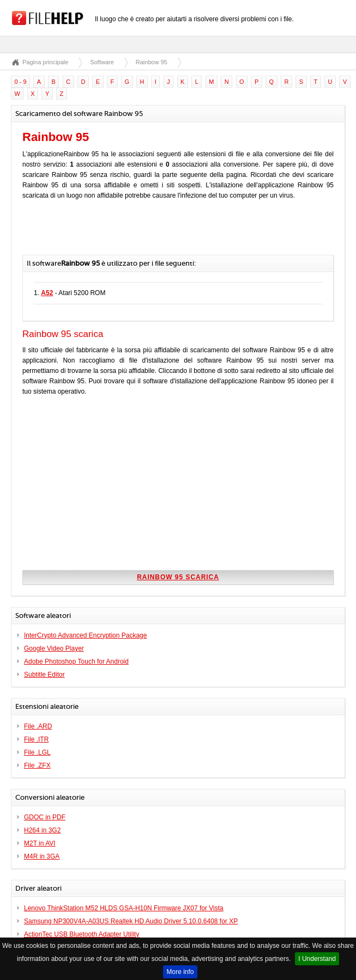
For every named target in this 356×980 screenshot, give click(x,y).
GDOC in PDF (45, 817)
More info (180, 972)
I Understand (317, 959)
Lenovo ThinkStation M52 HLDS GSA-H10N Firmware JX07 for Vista (124, 908)
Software (102, 62)
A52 (47, 293)
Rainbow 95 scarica (178, 577)
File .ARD (38, 726)
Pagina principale (45, 62)
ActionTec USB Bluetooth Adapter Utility (82, 934)
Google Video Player (54, 648)
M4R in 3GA (42, 856)
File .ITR (36, 739)
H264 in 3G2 (42, 830)
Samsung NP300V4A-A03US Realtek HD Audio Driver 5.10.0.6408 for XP (131, 921)
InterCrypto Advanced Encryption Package (85, 635)
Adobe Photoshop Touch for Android (76, 661)
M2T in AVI (40, 843)
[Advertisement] (150, 233)
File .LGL (37, 752)
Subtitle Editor (44, 675)
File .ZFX (37, 765)
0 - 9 (21, 82)
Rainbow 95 (152, 62)
